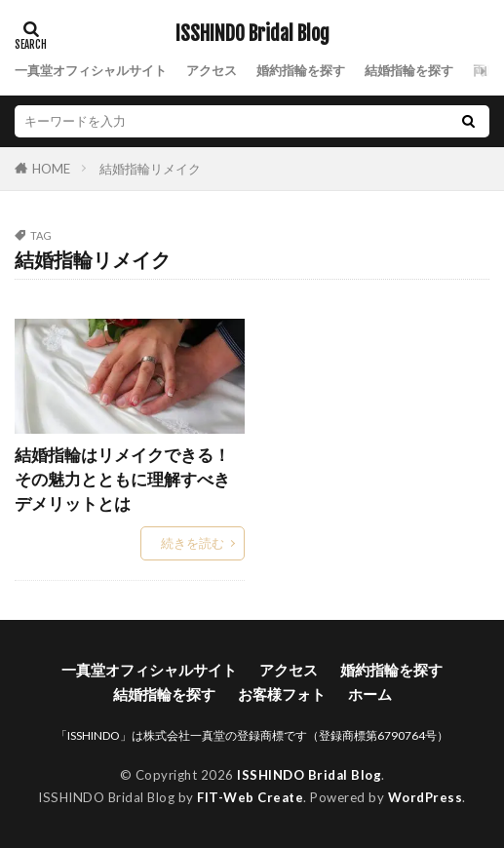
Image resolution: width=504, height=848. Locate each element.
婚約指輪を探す (301, 70)
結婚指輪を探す (409, 70)
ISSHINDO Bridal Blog (252, 34)
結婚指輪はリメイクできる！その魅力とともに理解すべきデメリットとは (122, 480)
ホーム (370, 694)
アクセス (212, 70)
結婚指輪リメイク (150, 169)
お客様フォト (282, 694)
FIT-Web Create (250, 797)
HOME (51, 168)
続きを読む (193, 543)
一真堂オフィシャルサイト (91, 70)
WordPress (426, 797)
